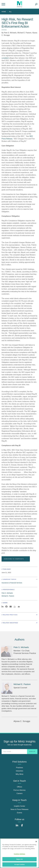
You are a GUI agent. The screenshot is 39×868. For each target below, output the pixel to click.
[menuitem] (4, 12)
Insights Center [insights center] (20, 806)
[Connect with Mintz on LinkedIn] (17, 826)
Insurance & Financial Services (12, 583)
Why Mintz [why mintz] (19, 774)
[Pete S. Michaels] (7, 651)
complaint (5, 58)
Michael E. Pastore (24, 33)
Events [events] (19, 813)
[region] (19, 853)
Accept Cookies (19, 864)
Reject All (19, 859)
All (10, 12)
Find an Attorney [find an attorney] (19, 790)
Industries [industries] (19, 771)
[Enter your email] (19, 752)
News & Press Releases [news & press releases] (20, 809)
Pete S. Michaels (10, 33)
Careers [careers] (19, 793)
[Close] (36, 842)
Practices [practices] (20, 768)
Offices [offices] (20, 787)
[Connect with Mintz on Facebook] (22, 826)
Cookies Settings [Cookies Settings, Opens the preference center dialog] (20, 854)
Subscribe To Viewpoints (16, 559)
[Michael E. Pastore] (7, 688)
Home (4, 12)
